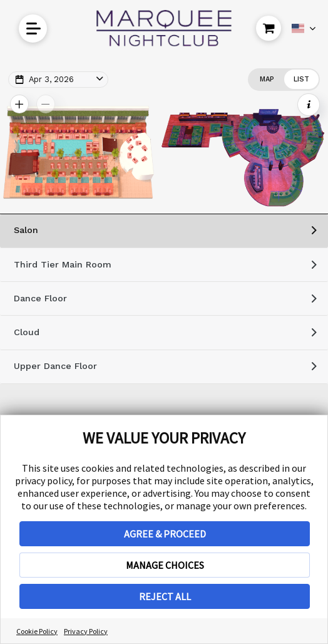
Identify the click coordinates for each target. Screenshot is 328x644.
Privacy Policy (86, 631)
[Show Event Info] (309, 105)
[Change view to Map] (266, 79)
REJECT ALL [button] (165, 596)
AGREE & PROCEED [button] (165, 534)
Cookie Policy (37, 631)
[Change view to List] (301, 79)
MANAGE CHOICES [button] (165, 565)
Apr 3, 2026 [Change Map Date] (51, 79)
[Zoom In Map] (19, 104)
